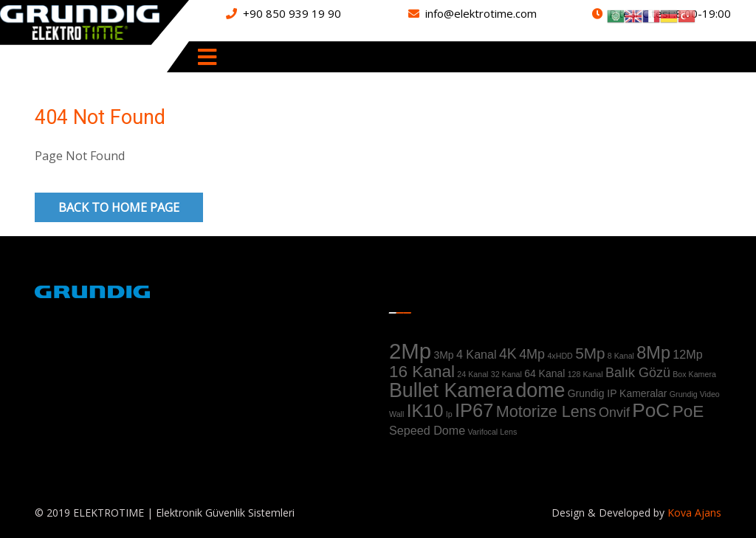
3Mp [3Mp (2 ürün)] (443, 355)
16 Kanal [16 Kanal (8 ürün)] (422, 372)
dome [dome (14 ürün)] (540, 390)
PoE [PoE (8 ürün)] (688, 411)
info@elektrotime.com (481, 13)
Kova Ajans (693, 513)
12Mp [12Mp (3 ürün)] (687, 354)
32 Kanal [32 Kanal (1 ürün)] (506, 374)
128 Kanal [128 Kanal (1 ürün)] (585, 374)
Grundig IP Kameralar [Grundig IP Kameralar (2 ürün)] (618, 393)
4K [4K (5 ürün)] (508, 354)
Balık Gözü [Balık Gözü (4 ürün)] (638, 373)
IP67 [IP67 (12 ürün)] (474, 410)
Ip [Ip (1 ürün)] (449, 414)
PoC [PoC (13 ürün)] (651, 410)
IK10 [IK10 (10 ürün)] (425, 411)
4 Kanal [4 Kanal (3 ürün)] (477, 354)
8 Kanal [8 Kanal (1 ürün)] (621, 356)
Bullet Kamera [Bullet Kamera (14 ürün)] (451, 390)
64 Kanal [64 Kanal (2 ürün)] (544, 373)
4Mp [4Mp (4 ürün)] (532, 354)
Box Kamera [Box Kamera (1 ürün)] (694, 374)
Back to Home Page (119, 207)
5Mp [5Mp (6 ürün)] (590, 353)
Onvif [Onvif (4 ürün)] (614, 413)
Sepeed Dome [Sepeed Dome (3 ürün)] (427, 430)
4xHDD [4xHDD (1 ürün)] (560, 356)
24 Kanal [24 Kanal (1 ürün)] (472, 374)
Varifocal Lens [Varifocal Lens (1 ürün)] (493, 432)
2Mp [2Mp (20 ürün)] (410, 351)
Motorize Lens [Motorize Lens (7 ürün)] (546, 411)
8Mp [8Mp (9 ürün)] (653, 353)
